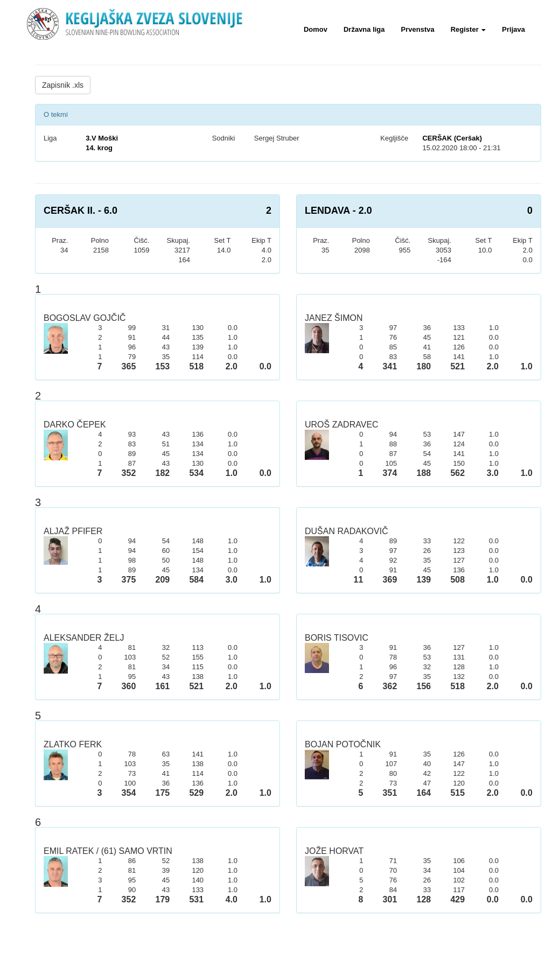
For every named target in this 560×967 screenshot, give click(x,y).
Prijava (513, 29)
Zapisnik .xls (63, 85)
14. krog (99, 148)
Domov (316, 29)
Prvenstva (418, 29)
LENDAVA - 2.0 (338, 211)
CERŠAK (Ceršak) (452, 138)
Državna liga (364, 29)
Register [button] (468, 29)
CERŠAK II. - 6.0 (80, 211)
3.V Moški (102, 138)
